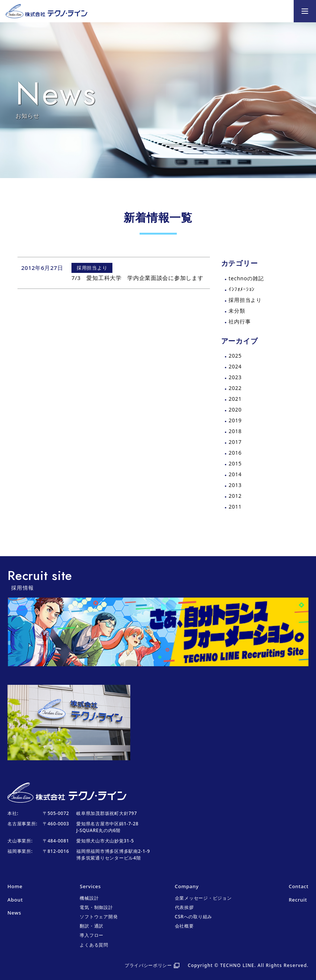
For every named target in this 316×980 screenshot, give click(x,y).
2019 (235, 420)
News (14, 913)
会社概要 (184, 926)
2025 (235, 356)
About (15, 900)
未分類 (237, 311)
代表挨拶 (184, 907)
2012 (235, 496)
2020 (235, 410)
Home (15, 886)
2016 (235, 453)
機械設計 (89, 898)
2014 (235, 474)
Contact (299, 886)
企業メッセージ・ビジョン (203, 898)
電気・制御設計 (96, 907)
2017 (235, 442)
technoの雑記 (246, 278)
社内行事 (240, 321)
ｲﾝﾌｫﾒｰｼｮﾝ (242, 289)
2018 (235, 431)
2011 (235, 507)
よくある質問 (94, 945)
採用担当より (245, 300)
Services (90, 886)
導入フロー (92, 935)
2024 (235, 366)
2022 (235, 388)
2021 (235, 399)
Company (187, 886)
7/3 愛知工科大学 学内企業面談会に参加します (138, 278)
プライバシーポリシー (148, 965)
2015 (235, 463)
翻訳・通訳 (92, 926)
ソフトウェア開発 (99, 917)
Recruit (298, 900)
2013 (235, 485)
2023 (235, 377)
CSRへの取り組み (194, 917)
